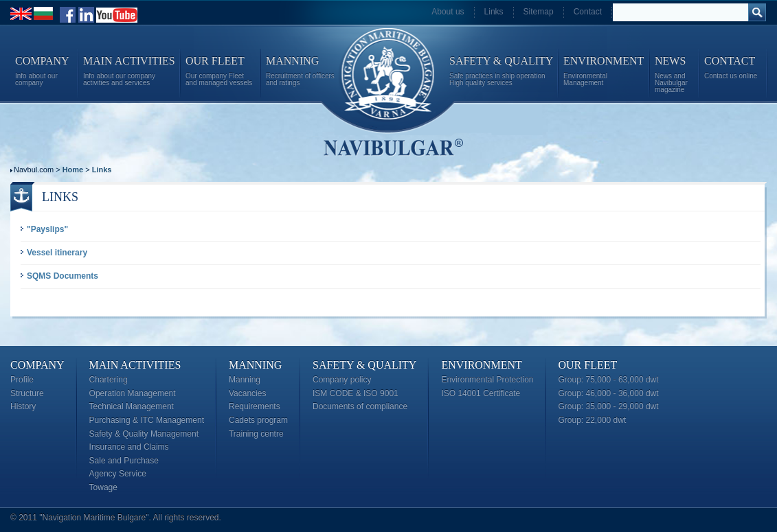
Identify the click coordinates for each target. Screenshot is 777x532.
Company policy (342, 380)
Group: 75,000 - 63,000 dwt (609, 380)
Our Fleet (588, 365)
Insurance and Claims (129, 447)
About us (448, 12)
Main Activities (135, 365)
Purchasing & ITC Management (147, 420)
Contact (588, 12)
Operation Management (133, 393)
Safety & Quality (364, 365)
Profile (22, 380)
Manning (255, 365)
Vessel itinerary (57, 253)
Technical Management (132, 406)
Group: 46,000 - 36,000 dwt (609, 393)
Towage (103, 487)
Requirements (255, 406)
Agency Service (118, 474)
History (23, 406)
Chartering (109, 380)
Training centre (256, 434)
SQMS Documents (63, 276)
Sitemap (539, 12)
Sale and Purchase (124, 461)
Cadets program (258, 420)
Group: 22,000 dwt (593, 420)
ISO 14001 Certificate (481, 393)
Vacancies (247, 393)
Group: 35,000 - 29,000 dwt (609, 406)
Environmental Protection (487, 380)
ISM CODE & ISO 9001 (356, 393)
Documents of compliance (360, 406)
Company (37, 365)
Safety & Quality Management (144, 434)
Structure (27, 393)
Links (494, 12)
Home (73, 170)
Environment (481, 365)
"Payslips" (47, 229)
